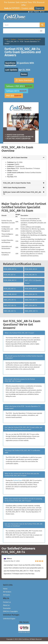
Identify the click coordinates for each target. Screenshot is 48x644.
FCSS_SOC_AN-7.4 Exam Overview (15, 158)
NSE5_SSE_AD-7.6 (10, 311)
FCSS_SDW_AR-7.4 (10, 280)
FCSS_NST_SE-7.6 (10, 275)
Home (6, 39)
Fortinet (13, 39)
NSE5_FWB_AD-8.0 (10, 294)
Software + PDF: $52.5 (19, 86)
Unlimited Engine (9, 618)
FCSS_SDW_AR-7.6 (10, 269)
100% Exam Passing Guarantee (14, 188)
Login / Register (34, 12)
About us (6, 605)
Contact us (7, 602)
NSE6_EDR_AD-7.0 (31, 294)
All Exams (7, 595)
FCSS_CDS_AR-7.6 (31, 275)
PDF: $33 (14, 96)
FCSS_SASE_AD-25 (31, 269)
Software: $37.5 (16, 91)
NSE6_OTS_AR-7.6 (10, 300)
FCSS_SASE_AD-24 (31, 289)
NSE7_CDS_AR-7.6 (31, 305)
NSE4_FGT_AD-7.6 (10, 305)
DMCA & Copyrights (10, 611)
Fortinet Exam (18, 480)
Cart (42, 12)
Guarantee (7, 608)
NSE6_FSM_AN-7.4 (31, 300)
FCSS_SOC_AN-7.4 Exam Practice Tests (17, 183)
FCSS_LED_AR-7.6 (10, 289)
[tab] (24, 158)
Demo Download (24, 80)
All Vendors (7, 592)
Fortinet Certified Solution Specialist (30, 39)
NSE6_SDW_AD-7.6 (31, 311)
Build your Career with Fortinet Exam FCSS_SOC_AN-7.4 (22, 193)
